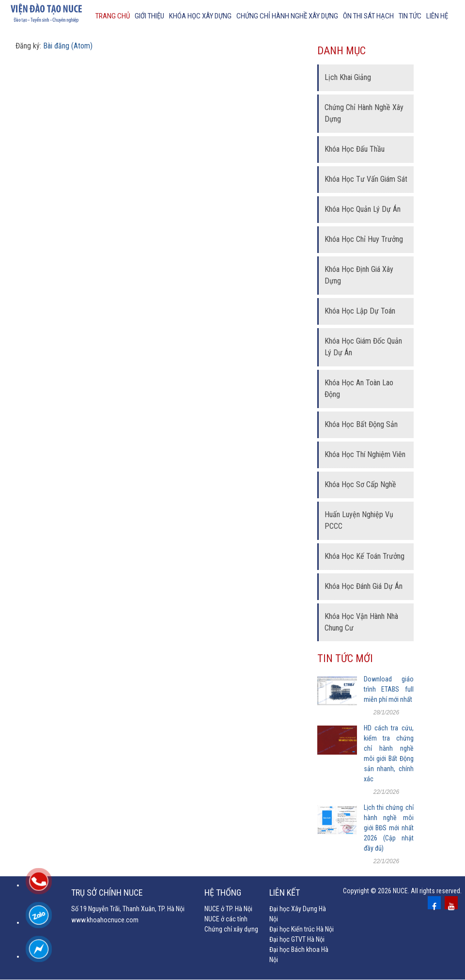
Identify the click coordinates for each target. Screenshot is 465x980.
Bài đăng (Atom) (68, 46)
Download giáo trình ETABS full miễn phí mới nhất (389, 690)
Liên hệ (437, 16)
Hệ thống (223, 893)
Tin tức (410, 16)
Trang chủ (113, 16)
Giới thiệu (149, 16)
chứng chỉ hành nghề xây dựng (287, 16)
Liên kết (285, 893)
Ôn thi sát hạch (368, 16)
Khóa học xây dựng (200, 16)
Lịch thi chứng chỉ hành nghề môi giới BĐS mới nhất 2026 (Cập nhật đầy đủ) (389, 828)
